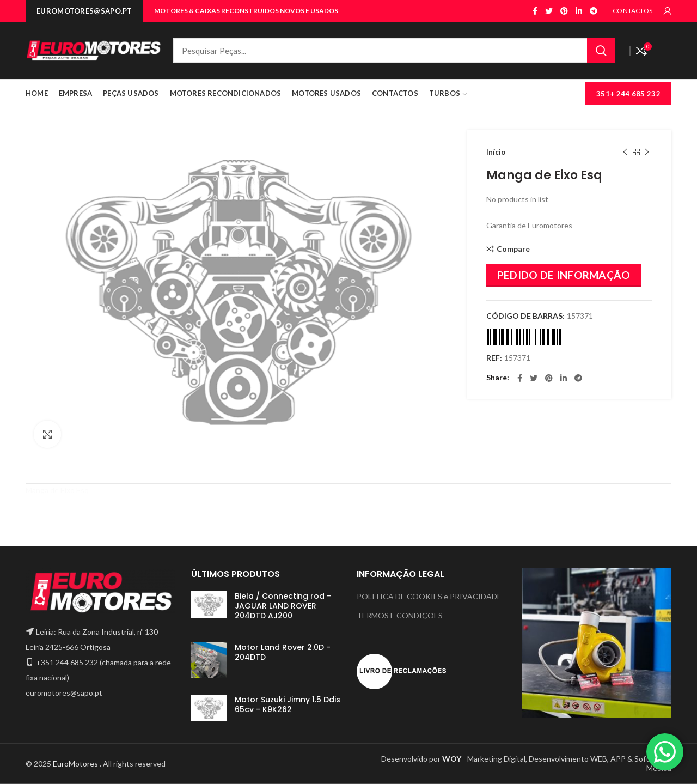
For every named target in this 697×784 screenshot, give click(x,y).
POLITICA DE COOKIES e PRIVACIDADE (429, 596)
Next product (647, 152)
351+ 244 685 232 (628, 94)
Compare (513, 249)
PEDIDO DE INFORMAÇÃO (564, 275)
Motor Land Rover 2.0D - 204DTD (283, 652)
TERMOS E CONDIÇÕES (400, 615)
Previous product (625, 152)
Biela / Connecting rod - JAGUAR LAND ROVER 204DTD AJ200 (283, 606)
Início (496, 152)
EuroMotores (76, 764)
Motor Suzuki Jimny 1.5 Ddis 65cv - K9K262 (288, 704)
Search (601, 51)
